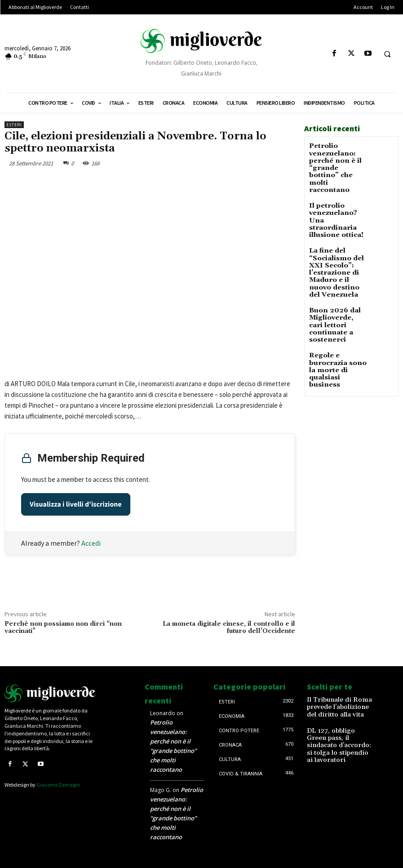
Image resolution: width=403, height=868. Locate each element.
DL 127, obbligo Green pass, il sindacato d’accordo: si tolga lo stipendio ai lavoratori (335, 736)
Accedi (91, 543)
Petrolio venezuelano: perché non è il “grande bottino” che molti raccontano (334, 161)
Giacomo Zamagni (58, 784)
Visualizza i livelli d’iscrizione (76, 504)
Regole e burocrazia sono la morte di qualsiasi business (338, 314)
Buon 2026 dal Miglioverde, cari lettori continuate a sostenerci (337, 284)
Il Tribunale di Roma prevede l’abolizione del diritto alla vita (337, 706)
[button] (387, 54)
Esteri (14, 125)
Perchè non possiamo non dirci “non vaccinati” (63, 628)
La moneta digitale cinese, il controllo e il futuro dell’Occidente (229, 628)
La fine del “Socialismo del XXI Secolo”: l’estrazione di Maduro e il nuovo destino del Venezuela (335, 242)
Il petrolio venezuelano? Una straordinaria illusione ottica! (335, 200)
